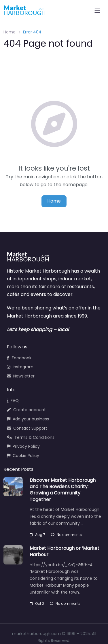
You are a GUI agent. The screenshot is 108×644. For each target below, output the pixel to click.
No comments (66, 535)
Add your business (28, 419)
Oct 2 (37, 604)
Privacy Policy (23, 446)
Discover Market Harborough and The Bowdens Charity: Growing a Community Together (63, 490)
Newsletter (21, 376)
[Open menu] (97, 11)
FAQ (13, 401)
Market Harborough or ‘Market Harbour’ (65, 551)
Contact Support (27, 428)
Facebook (19, 358)
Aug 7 (37, 535)
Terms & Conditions (31, 437)
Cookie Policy (23, 456)
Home (10, 32)
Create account (26, 410)
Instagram (20, 367)
